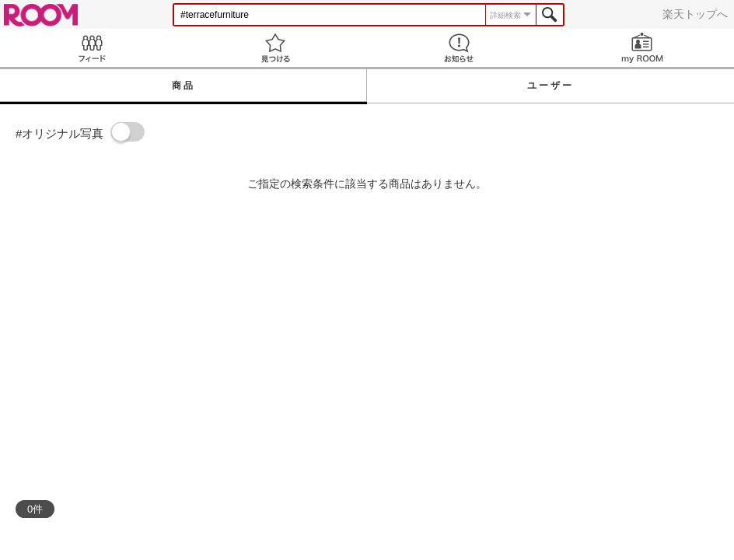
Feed (92, 48)
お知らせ (459, 48)
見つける (275, 48)
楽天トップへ (695, 14)
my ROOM (642, 48)
